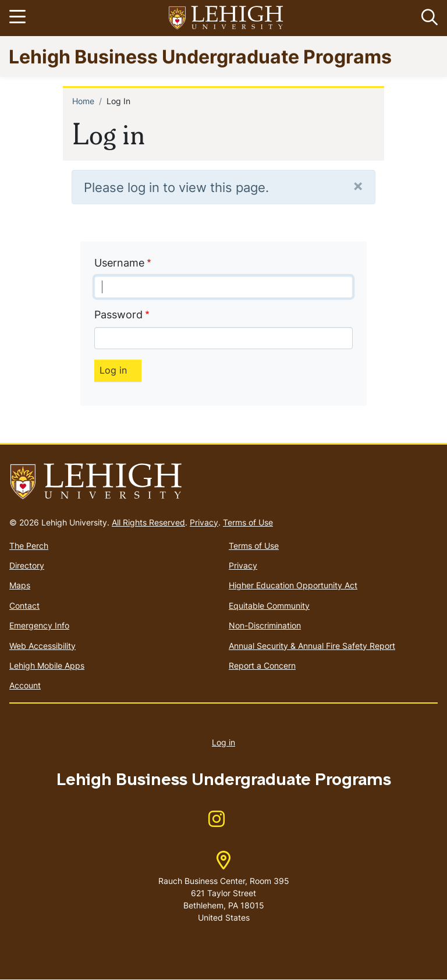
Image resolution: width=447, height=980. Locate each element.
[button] (427, 18)
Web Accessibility (42, 646)
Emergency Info (39, 625)
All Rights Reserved (148, 522)
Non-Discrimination (265, 625)
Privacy (204, 522)
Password (118, 315)
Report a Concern (262, 665)
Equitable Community (269, 606)
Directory (27, 565)
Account (25, 685)
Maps (20, 585)
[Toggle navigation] (19, 18)
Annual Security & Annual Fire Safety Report (312, 646)
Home (83, 101)
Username (119, 263)
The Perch (29, 546)
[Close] (358, 185)
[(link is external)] (217, 823)
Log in (223, 742)
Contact (24, 606)
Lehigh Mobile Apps (47, 665)
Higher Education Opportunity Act (293, 585)
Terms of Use (248, 522)
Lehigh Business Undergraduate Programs (200, 56)
